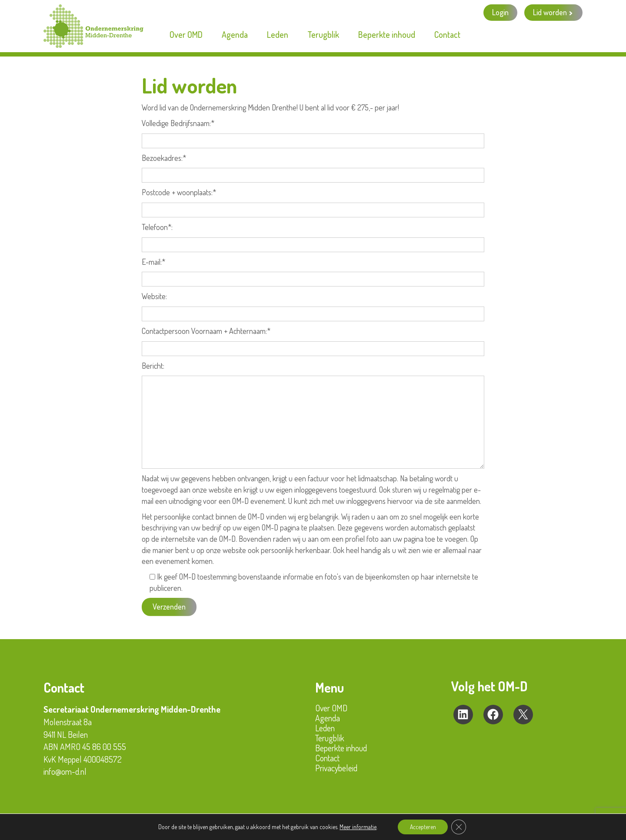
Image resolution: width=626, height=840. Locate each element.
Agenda (328, 718)
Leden (325, 728)
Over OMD (331, 708)
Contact (327, 758)
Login (500, 12)
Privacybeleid (336, 768)
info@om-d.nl (65, 771)
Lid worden (550, 12)
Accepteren (422, 826)
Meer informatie (356, 826)
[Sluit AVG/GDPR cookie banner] (460, 827)
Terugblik (330, 738)
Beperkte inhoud (341, 748)
